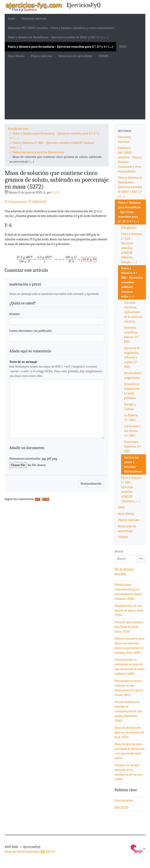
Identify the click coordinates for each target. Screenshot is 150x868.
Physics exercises (41, 56)
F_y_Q (55, 192)
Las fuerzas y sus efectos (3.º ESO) (132, 431)
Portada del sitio (18, 129)
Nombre (15, 314)
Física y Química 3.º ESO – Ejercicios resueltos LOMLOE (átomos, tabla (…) (132, 282)
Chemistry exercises (34, 19)
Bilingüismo (129, 228)
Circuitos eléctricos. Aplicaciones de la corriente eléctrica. (133, 312)
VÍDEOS (103, 56)
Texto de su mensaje (23, 362)
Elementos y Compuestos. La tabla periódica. (132, 391)
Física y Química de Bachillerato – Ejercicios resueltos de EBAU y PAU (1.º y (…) (58, 37)
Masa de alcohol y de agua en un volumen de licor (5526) (129, 732)
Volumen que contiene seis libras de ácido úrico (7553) (129, 627)
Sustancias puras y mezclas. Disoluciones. (39, 152)
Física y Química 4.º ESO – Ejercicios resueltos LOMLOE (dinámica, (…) (132, 489)
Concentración (16, 202)
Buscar (119, 551)
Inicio (12, 19)
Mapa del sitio (14, 852)
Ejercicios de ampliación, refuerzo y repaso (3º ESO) (132, 357)
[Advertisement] (75, 90)
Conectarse (32, 852)
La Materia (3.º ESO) (131, 418)
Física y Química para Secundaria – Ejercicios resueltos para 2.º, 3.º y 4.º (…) (60, 47)
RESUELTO (37, 202)
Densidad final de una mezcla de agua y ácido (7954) (129, 610)
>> (141, 559)
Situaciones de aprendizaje (75, 56)
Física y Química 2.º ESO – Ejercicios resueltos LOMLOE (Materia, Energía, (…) (132, 248)
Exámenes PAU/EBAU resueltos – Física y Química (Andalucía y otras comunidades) (61, 28)
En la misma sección (125, 572)
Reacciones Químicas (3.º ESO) (133, 447)
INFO (123, 47)
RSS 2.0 (48, 852)
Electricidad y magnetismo (133, 375)
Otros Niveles (16, 56)
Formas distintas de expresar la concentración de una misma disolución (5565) (128, 711)
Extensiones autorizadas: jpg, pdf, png (33, 459)
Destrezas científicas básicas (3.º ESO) (131, 335)
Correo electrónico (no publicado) (31, 331)
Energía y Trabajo (130, 407)
